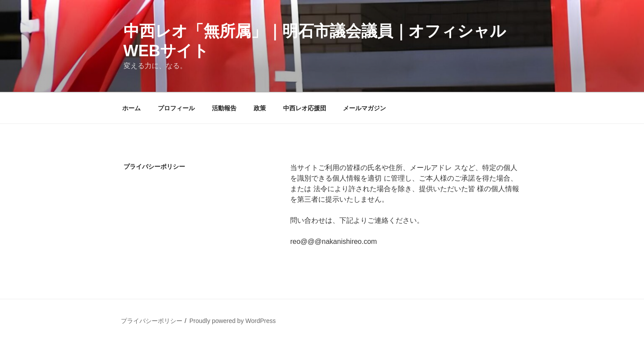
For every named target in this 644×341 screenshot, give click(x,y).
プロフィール (176, 108)
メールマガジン (364, 108)
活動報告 (224, 108)
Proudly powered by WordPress (233, 321)
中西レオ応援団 (305, 108)
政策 (260, 108)
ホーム (131, 108)
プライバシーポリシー (152, 321)
